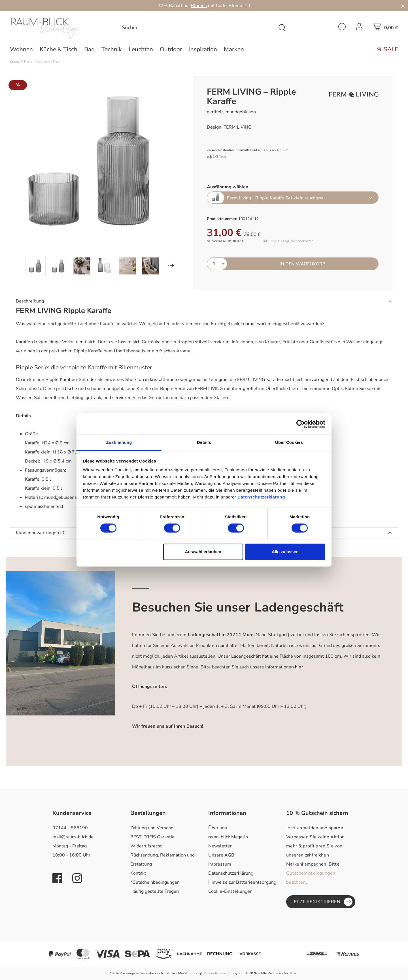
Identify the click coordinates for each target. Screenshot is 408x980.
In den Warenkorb (303, 264)
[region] (93, 176)
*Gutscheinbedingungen (155, 882)
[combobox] (197, 28)
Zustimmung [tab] (119, 442)
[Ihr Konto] (359, 28)
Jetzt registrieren (322, 902)
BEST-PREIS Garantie (152, 837)
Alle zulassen (285, 552)
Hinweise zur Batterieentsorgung (242, 882)
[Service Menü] (342, 28)
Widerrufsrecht (146, 846)
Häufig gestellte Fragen (155, 891)
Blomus (199, 6)
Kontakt (138, 873)
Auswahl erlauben (203, 552)
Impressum (220, 864)
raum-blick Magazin (228, 837)
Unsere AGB (221, 855)
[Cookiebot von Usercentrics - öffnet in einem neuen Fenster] (300, 424)
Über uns (218, 828)
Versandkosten (215, 973)
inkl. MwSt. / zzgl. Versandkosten (288, 241)
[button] (204, 301)
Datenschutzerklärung (231, 873)
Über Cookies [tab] (289, 442)
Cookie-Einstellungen (230, 891)
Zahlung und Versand (152, 828)
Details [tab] (204, 442)
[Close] (403, 6)
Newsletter (220, 846)
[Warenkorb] (385, 29)
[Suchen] (282, 28)
